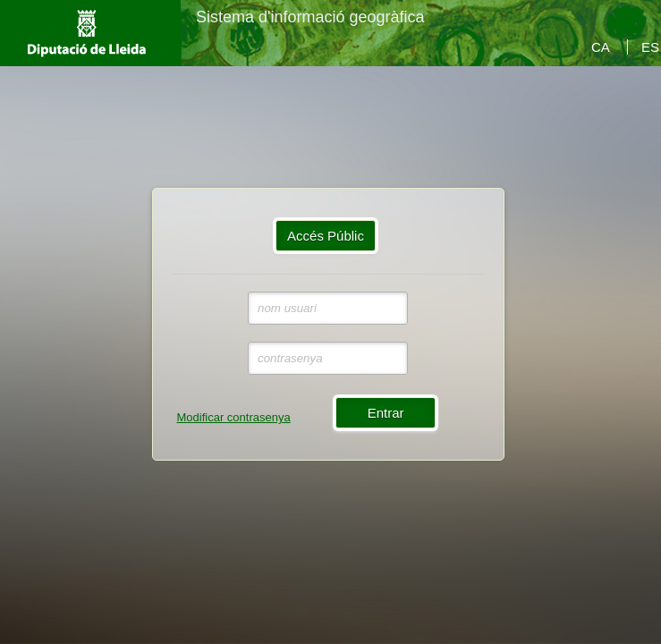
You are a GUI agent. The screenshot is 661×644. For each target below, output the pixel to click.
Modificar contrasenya (234, 417)
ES (650, 47)
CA (601, 47)
